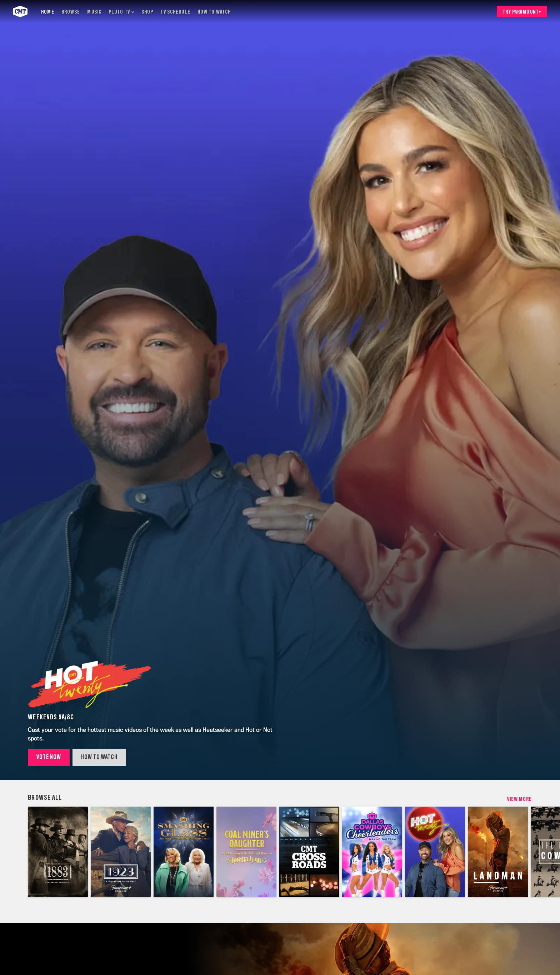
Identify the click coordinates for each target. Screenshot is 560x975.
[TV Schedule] (175, 12)
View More (520, 799)
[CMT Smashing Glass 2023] (184, 852)
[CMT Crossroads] (309, 852)
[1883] (58, 852)
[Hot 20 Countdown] (435, 852)
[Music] (94, 12)
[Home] (47, 12)
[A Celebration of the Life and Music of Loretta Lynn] (246, 852)
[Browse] (71, 12)
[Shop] (147, 12)
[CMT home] (20, 11)
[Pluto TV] (121, 12)
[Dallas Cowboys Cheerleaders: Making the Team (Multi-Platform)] (372, 852)
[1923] (121, 852)
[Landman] (498, 852)
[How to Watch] (214, 12)
